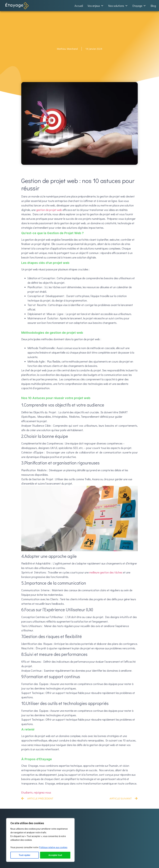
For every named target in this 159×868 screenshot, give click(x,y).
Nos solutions (118, 6)
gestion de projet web (49, 210)
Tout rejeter (25, 855)
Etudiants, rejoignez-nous (36, 792)
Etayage (139, 6)
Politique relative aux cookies (53, 847)
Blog (153, 6)
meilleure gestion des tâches (106, 572)
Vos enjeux (96, 6)
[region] (40, 840)
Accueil (79, 6)
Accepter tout (55, 855)
